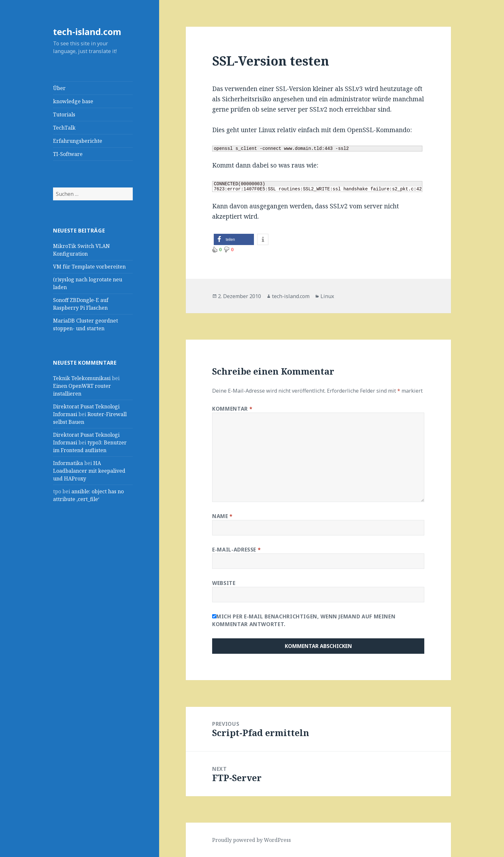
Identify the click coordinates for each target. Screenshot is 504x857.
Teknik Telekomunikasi (82, 378)
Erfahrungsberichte (78, 141)
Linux (327, 296)
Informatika (68, 463)
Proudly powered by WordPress (252, 840)
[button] (234, 239)
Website (224, 583)
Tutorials (64, 114)
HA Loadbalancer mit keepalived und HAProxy (89, 471)
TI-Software (68, 154)
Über (59, 88)
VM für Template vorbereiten (89, 267)
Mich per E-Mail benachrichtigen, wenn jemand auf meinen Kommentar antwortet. (304, 620)
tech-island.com (87, 32)
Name (222, 516)
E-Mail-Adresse (236, 550)
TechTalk (64, 128)
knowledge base (73, 101)
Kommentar (232, 409)
